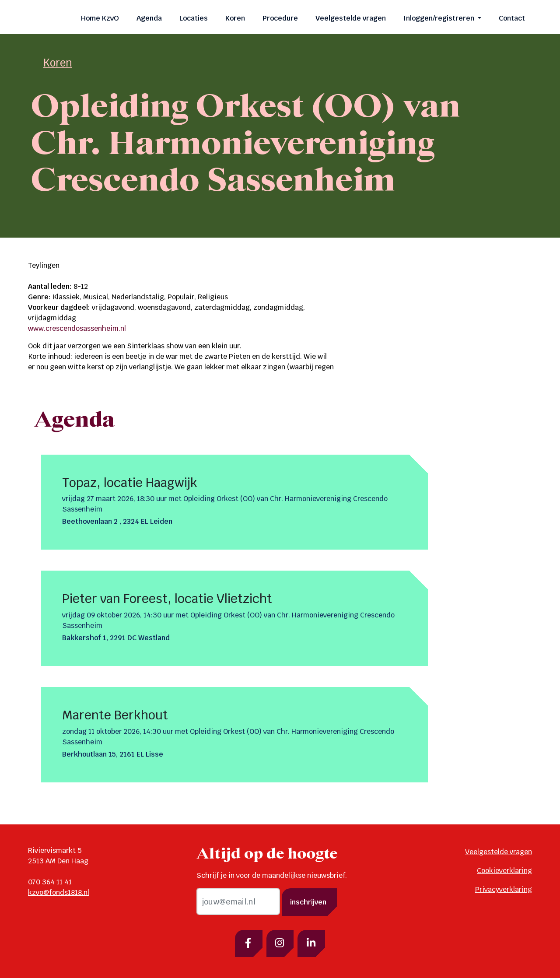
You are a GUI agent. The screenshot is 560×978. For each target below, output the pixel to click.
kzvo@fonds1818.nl (59, 892)
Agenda (149, 18)
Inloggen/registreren (440, 18)
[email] (238, 901)
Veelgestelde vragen (351, 18)
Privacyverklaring (504, 889)
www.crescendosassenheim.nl (77, 328)
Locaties (194, 18)
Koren (235, 18)
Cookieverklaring (504, 871)
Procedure (280, 18)
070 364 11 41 (50, 882)
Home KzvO (100, 18)
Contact (512, 18)
